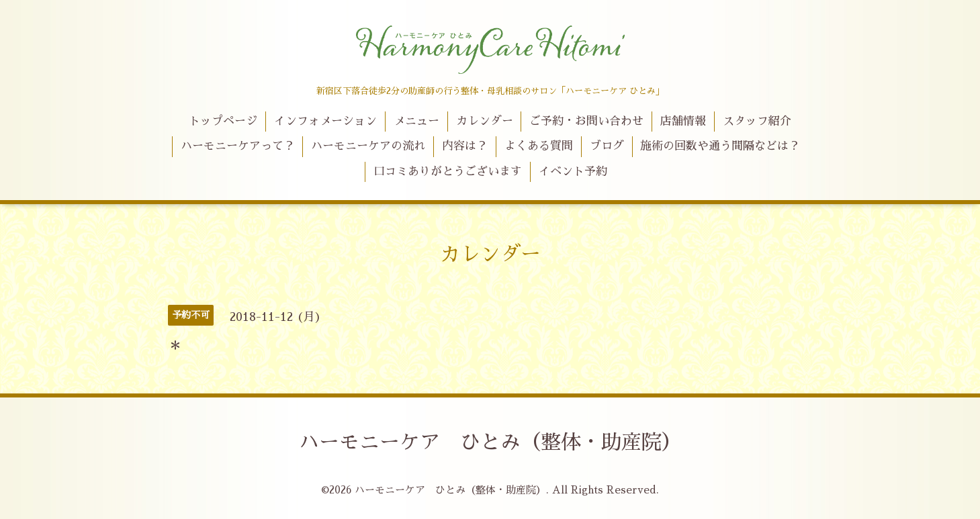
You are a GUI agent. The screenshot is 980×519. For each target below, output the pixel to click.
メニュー (416, 121)
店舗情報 (683, 121)
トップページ (223, 121)
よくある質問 (539, 146)
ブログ (607, 146)
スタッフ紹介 (757, 121)
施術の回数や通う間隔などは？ (720, 146)
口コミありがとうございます (448, 172)
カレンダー (485, 121)
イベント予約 (573, 172)
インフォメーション (325, 121)
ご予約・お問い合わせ (586, 121)
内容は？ (465, 146)
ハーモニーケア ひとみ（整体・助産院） (490, 442)
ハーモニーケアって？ (238, 146)
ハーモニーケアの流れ (368, 146)
